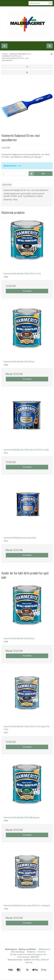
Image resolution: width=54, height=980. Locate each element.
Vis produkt (27, 291)
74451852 (41, 952)
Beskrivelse (7, 185)
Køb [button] (37, 174)
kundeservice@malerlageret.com (32, 954)
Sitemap (29, 962)
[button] (27, 67)
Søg (50, 3)
